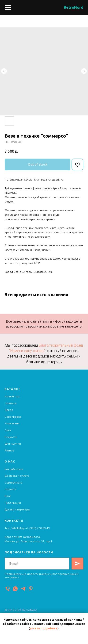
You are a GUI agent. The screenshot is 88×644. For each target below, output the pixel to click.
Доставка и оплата (17, 476)
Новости (10, 489)
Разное (10, 450)
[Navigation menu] (8, 8)
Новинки (11, 403)
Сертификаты (14, 482)
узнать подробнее (44, 628)
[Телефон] (8, 589)
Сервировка (13, 417)
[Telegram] (23, 589)
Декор (9, 410)
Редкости (11, 437)
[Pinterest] (31, 589)
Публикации (13, 503)
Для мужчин (13, 444)
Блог (8, 496)
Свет (8, 430)
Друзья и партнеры (17, 509)
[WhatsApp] (15, 589)
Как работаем (14, 469)
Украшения (12, 423)
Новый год (12, 396)
